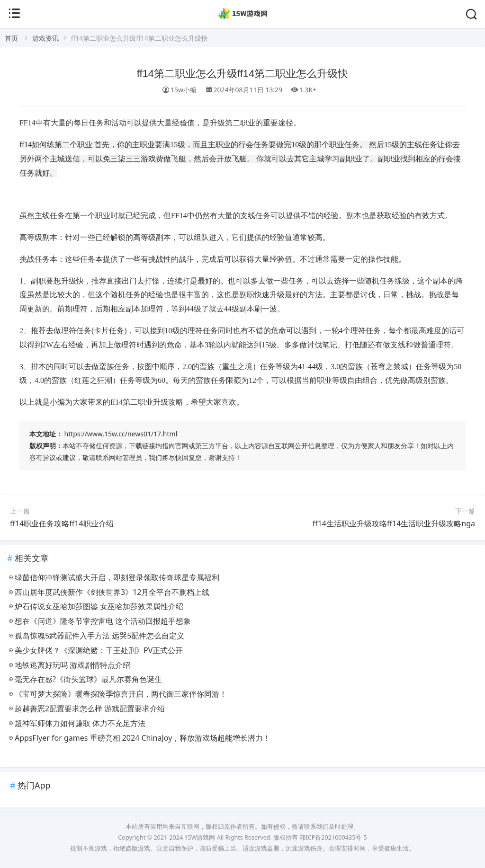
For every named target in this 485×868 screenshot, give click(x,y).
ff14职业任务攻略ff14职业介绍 (62, 523)
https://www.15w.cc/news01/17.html (121, 434)
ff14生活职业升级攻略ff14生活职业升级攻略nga (394, 523)
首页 (11, 38)
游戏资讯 (45, 38)
